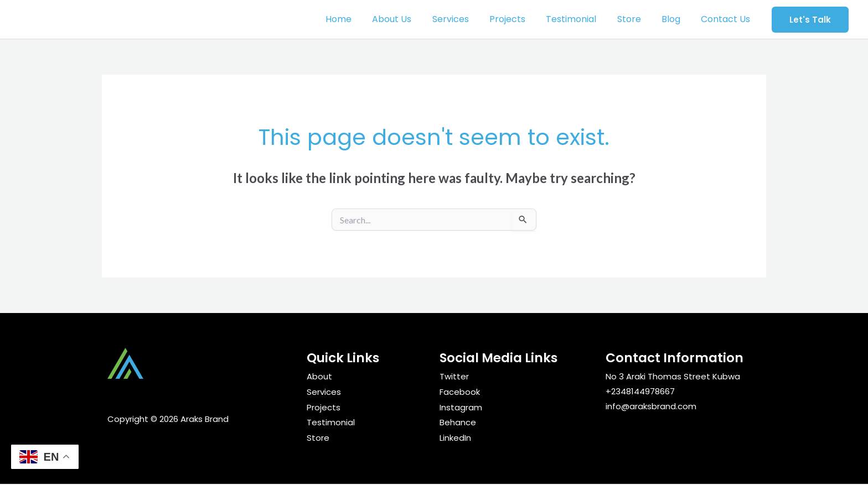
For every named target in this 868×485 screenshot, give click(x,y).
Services (467, 19)
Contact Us (727, 19)
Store (636, 19)
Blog (675, 19)
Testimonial (582, 19)
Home (361, 19)
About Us (411, 19)
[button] (810, 20)
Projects (521, 19)
